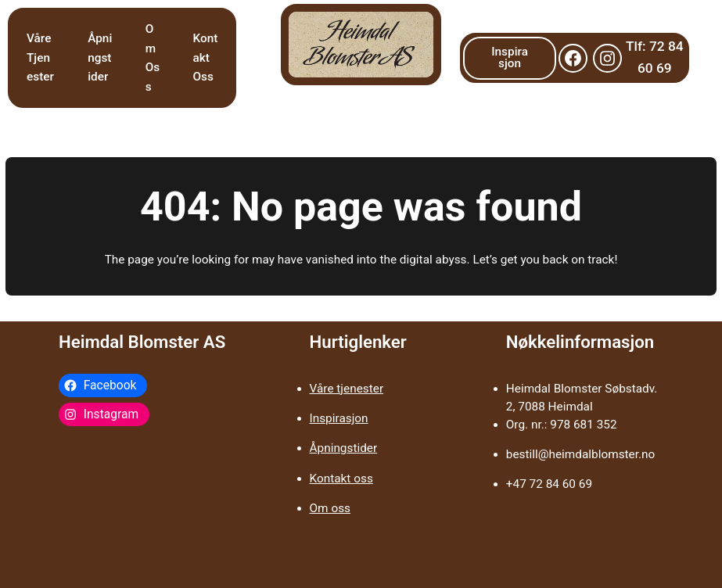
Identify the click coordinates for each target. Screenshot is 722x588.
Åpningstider (344, 448)
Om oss (330, 508)
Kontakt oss (341, 479)
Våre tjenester (347, 389)
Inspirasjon (510, 57)
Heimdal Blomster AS (142, 342)
